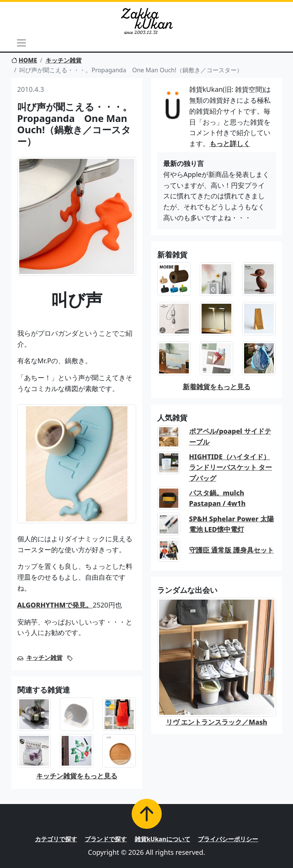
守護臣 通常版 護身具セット (232, 550)
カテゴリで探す (56, 839)
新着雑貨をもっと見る (217, 387)
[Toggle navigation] (21, 43)
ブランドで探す (106, 839)
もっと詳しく (230, 143)
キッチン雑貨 (64, 60)
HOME (24, 60)
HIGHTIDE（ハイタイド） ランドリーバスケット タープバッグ (231, 468)
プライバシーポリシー (228, 839)
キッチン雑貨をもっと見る (77, 776)
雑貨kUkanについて (162, 839)
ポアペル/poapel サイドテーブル (230, 436)
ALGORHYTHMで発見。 (55, 605)
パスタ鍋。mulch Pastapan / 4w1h (217, 498)
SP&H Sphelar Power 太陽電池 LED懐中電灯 (232, 524)
